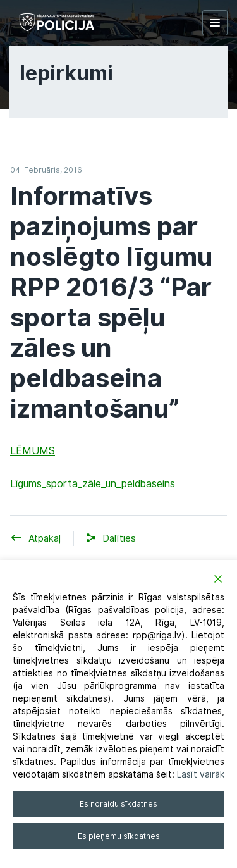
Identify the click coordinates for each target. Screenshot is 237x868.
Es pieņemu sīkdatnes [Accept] (119, 836)
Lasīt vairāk (201, 774)
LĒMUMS (33, 451)
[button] (119, 539)
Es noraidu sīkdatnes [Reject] (118, 804)
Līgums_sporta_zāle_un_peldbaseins (93, 484)
